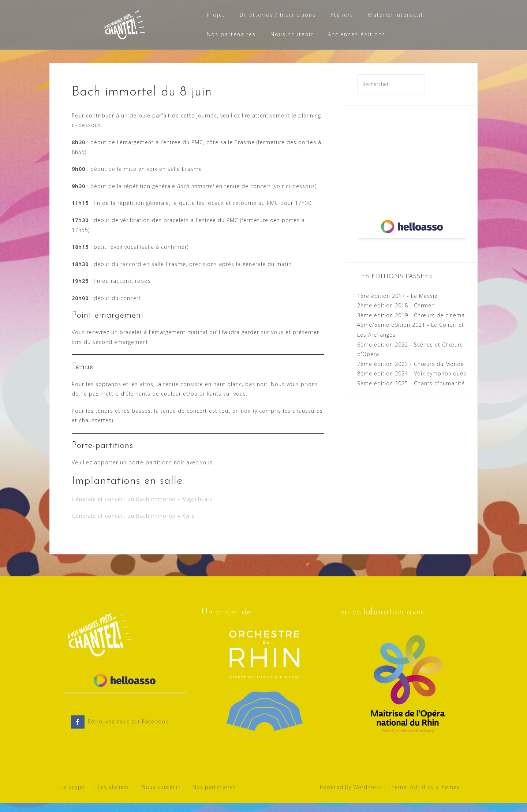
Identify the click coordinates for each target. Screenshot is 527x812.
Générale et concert (99, 508)
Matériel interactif (396, 15)
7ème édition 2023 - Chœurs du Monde (411, 373)
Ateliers (342, 15)
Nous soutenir (292, 34)
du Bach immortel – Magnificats (170, 508)
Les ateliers (113, 796)
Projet (216, 15)
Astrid (418, 796)
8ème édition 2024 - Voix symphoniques (412, 382)
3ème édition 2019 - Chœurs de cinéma (411, 324)
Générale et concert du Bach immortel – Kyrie (133, 525)
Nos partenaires (231, 34)
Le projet (73, 796)
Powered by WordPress (351, 796)
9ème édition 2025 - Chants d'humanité (411, 392)
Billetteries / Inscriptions (278, 15)
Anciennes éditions (357, 34)
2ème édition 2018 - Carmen (396, 314)
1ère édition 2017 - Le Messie (397, 305)
